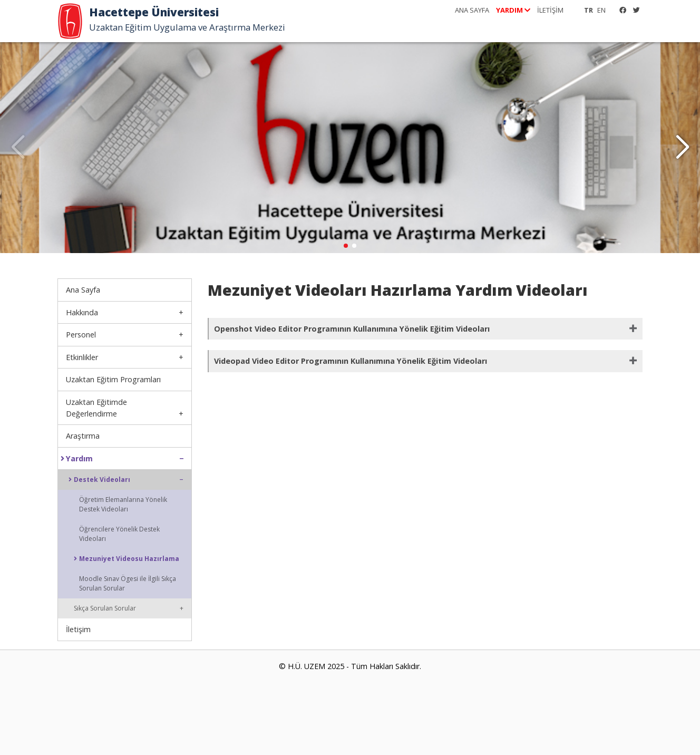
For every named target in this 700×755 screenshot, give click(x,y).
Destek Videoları (99, 480)
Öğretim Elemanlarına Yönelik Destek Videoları (123, 504)
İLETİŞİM (550, 10)
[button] (682, 148)
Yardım (77, 459)
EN (601, 10)
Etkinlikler (82, 357)
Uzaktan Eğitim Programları (113, 379)
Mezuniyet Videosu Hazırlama (127, 559)
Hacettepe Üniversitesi (157, 12)
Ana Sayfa (83, 290)
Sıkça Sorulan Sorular (105, 608)
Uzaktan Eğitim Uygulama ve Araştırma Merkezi (192, 28)
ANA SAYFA (472, 10)
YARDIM (513, 10)
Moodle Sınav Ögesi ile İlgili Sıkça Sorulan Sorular (128, 583)
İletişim (78, 629)
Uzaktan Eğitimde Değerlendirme (96, 408)
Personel (81, 335)
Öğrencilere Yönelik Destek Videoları (119, 534)
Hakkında (82, 312)
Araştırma (83, 436)
